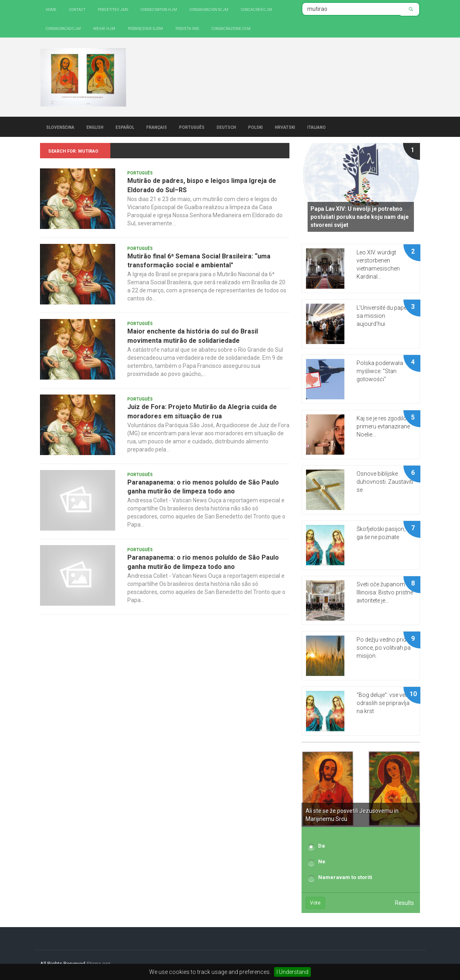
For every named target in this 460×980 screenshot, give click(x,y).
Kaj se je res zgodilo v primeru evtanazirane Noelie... (384, 426)
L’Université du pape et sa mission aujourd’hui (384, 316)
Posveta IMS (187, 28)
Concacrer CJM (256, 9)
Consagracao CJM (63, 28)
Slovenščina (60, 127)
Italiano (317, 127)
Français (157, 127)
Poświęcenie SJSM (145, 28)
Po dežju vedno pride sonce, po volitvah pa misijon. (384, 648)
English (95, 127)
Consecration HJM (159, 9)
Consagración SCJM (209, 9)
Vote (315, 903)
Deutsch (226, 127)
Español (125, 127)
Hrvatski (285, 127)
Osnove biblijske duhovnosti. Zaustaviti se (385, 482)
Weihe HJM (104, 28)
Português (192, 127)
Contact (77, 9)
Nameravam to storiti (345, 877)
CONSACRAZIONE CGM (231, 28)
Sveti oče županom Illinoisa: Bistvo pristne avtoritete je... (385, 592)
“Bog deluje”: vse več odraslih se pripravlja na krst (383, 703)
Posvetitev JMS (113, 9)
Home (51, 9)
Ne (322, 861)
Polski (255, 127)
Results (404, 903)
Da (322, 846)
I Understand (292, 972)
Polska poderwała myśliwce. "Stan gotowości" (380, 371)
